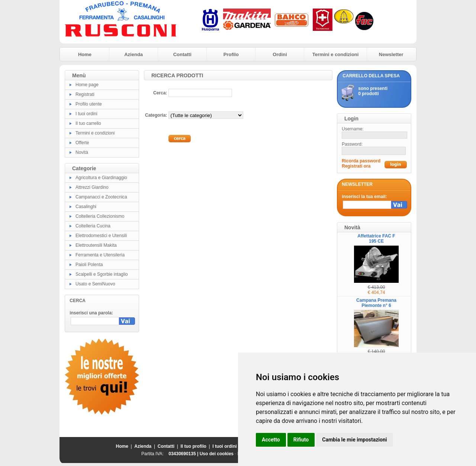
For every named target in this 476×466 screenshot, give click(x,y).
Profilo (231, 54)
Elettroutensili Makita (96, 245)
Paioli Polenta (89, 265)
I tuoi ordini (86, 114)
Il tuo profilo (194, 446)
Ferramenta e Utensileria (100, 255)
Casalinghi (86, 207)
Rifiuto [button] (301, 440)
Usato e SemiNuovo (95, 284)
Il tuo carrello (88, 123)
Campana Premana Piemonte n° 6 (376, 303)
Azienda (134, 54)
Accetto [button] (271, 440)
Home (85, 54)
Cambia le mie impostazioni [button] (354, 440)
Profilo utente (89, 104)
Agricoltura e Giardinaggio (101, 178)
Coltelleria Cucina (93, 226)
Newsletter (391, 54)
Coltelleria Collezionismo (100, 216)
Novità (82, 152)
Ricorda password (361, 161)
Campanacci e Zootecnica (101, 197)
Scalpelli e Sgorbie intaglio (102, 274)
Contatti (182, 54)
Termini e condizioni (336, 54)
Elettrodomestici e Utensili (101, 236)
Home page (87, 85)
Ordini (280, 54)
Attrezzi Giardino (92, 187)
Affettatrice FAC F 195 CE (376, 239)
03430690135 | (184, 454)
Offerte (82, 143)
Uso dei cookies (217, 454)
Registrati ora (356, 166)
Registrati (85, 94)
